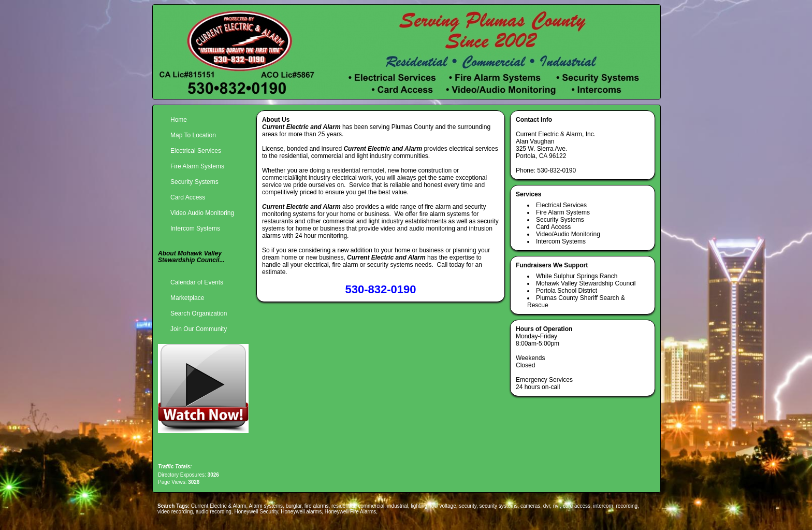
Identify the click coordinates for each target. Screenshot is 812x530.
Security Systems (194, 182)
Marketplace (187, 298)
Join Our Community (199, 329)
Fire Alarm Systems (197, 166)
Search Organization (199, 313)
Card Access (188, 197)
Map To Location (193, 135)
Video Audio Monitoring (202, 213)
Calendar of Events (197, 282)
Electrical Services (196, 151)
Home (179, 120)
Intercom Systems (195, 228)
